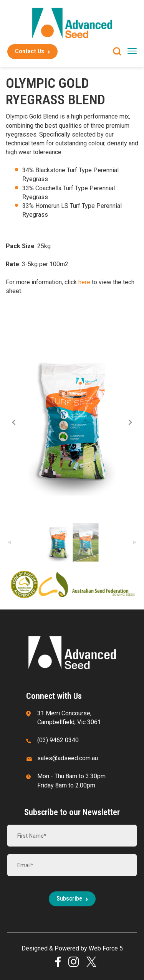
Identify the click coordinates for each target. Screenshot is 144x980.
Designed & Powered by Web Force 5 (72, 948)
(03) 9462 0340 (58, 740)
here (85, 282)
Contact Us (30, 51)
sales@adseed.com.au (68, 758)
